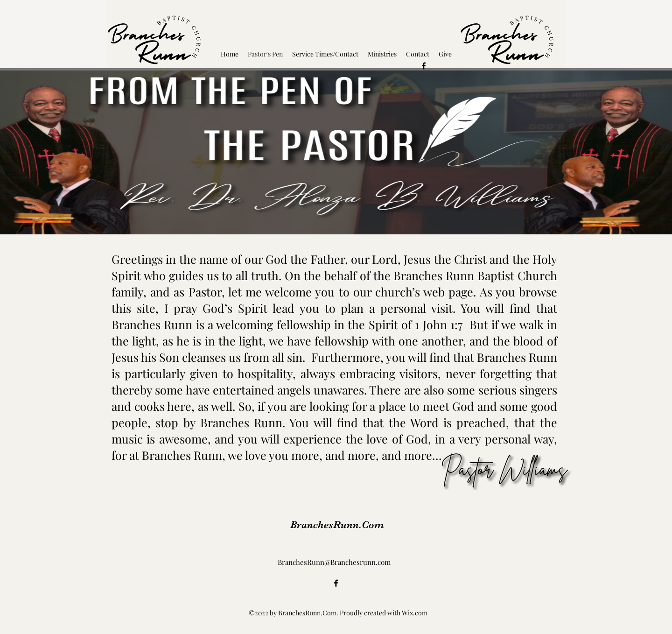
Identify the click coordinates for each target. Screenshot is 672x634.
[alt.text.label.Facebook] (424, 66)
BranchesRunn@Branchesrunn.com (334, 562)
